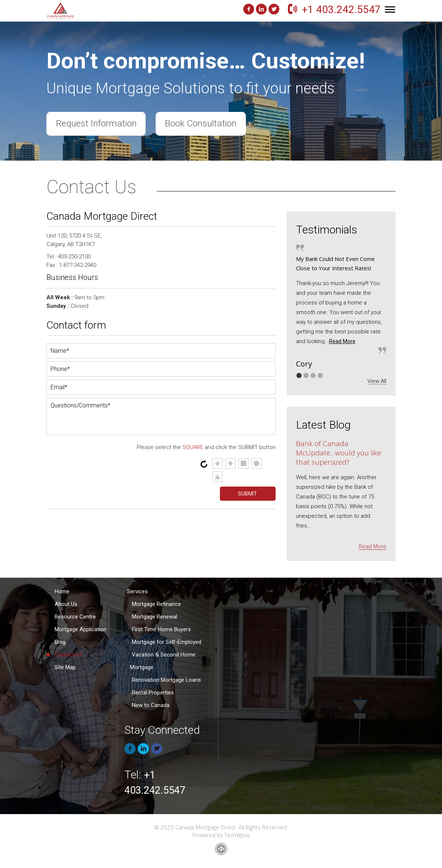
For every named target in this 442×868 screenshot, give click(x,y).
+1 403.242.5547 (341, 9)
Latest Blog (323, 425)
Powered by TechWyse (221, 835)
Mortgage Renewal (155, 617)
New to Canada (151, 705)
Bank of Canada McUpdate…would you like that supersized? (339, 453)
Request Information (97, 124)
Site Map (65, 667)
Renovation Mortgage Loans (166, 680)
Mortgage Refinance (156, 604)
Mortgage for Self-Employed (167, 642)
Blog (60, 642)
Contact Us (68, 655)
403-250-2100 (74, 256)
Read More (342, 341)
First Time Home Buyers (161, 629)
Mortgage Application (81, 629)
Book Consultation (203, 124)
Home (62, 591)
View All (377, 381)
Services (137, 591)
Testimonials (327, 230)
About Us (66, 604)
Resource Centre (75, 617)
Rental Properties (153, 693)
